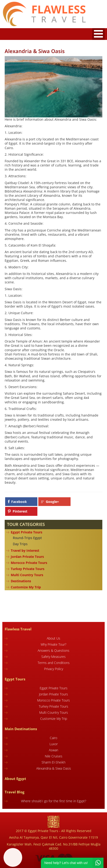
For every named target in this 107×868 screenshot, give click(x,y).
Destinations (21, 581)
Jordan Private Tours (27, 557)
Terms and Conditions (54, 663)
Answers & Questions (53, 650)
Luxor (54, 744)
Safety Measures (53, 657)
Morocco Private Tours (29, 563)
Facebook (19, 502)
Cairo (53, 738)
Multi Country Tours (27, 575)
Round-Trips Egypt (27, 538)
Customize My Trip (26, 587)
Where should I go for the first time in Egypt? (54, 801)
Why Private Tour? (53, 644)
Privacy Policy (54, 669)
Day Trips (20, 544)
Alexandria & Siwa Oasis (54, 768)
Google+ (52, 502)
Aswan (53, 750)
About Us (53, 638)
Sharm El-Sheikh (53, 762)
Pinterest (20, 511)
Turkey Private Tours (28, 569)
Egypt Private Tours (27, 532)
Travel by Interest (25, 550)
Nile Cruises (54, 756)
